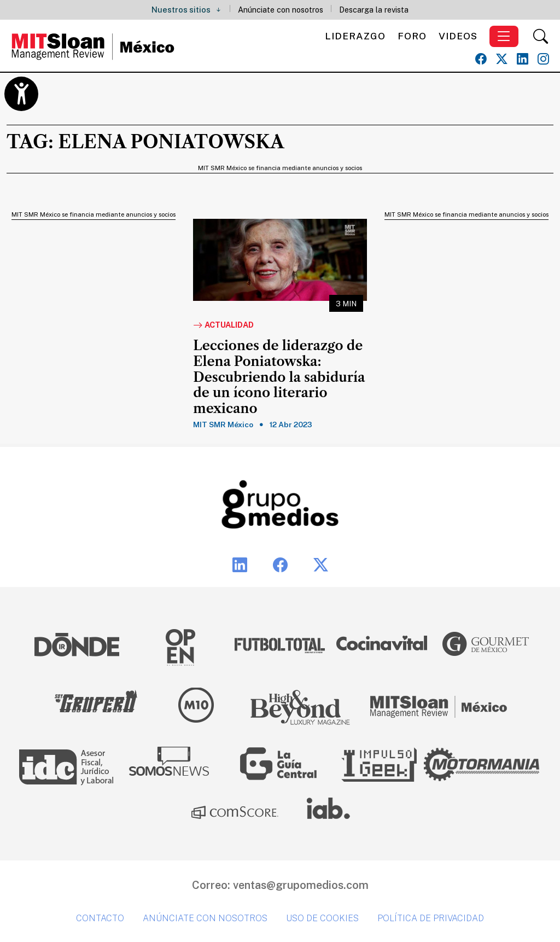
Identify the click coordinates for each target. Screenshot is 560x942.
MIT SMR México (223, 425)
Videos (458, 36)
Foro (412, 36)
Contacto (100, 918)
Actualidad (223, 325)
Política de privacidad (431, 918)
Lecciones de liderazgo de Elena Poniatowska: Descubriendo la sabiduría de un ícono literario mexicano (279, 377)
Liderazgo (355, 36)
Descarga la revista (374, 10)
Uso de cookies (322, 918)
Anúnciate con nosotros (281, 10)
